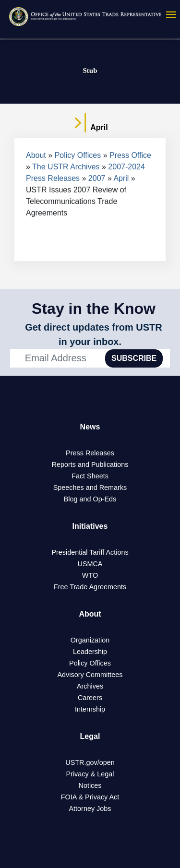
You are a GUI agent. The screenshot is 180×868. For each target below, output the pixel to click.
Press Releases (90, 453)
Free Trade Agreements (90, 587)
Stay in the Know (94, 309)
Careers (90, 698)
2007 (97, 178)
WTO (90, 575)
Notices (90, 785)
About (36, 155)
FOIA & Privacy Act (90, 797)
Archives (90, 686)
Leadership (90, 652)
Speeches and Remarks (90, 488)
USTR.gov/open (90, 762)
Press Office (130, 155)
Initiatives (90, 526)
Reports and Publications (90, 464)
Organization (90, 640)
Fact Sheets (90, 476)
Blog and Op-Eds (90, 499)
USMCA (90, 564)
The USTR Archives (66, 167)
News (90, 427)
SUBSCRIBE (134, 358)
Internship (90, 709)
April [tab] (90, 128)
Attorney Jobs (90, 809)
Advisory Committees (90, 675)
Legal (90, 736)
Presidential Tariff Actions (90, 552)
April (121, 178)
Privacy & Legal (90, 774)
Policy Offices (78, 155)
